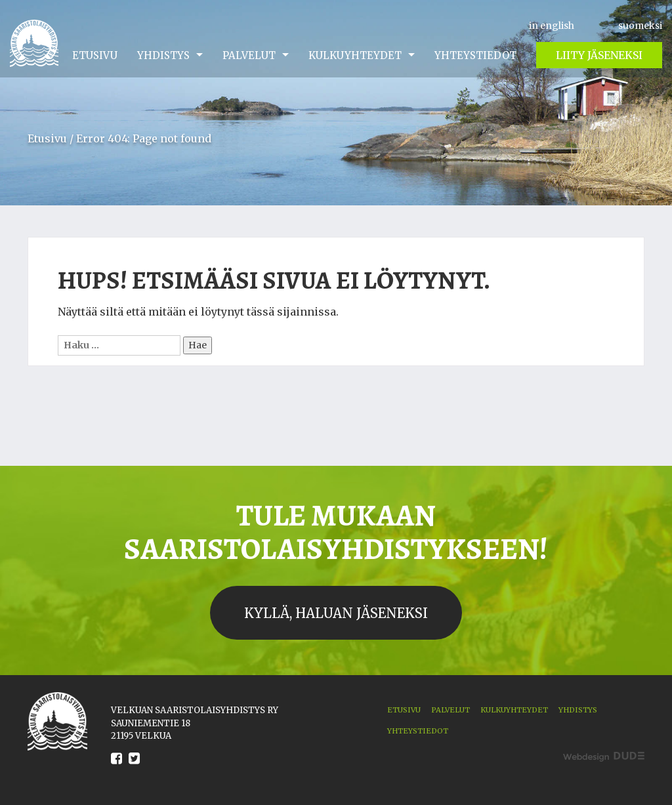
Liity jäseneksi (599, 55)
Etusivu (95, 55)
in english (552, 26)
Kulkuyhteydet (355, 55)
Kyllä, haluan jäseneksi (336, 613)
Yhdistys (163, 55)
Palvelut (249, 55)
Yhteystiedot (475, 55)
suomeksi (640, 26)
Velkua (34, 43)
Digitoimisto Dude (604, 757)
